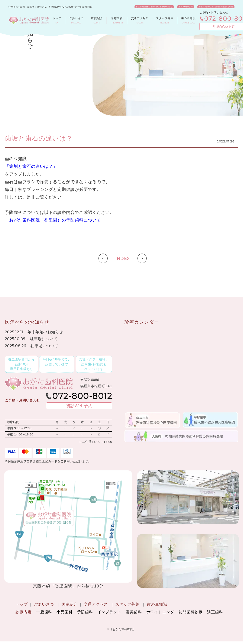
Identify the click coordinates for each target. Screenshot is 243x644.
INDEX (123, 258)
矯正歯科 (215, 612)
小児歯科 (65, 612)
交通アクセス (96, 604)
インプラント (109, 612)
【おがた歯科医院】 (123, 629)
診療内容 (24, 612)
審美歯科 (134, 612)
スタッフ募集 (127, 604)
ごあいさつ (44, 604)
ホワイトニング (160, 612)
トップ (22, 604)
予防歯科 (85, 612)
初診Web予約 (220, 27)
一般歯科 (44, 612)
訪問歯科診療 (191, 612)
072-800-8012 (223, 19)
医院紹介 (69, 604)
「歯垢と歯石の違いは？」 (31, 166)
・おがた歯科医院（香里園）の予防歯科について (53, 220)
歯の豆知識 (157, 604)
